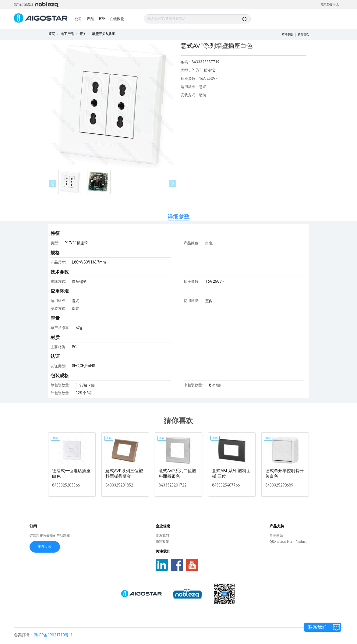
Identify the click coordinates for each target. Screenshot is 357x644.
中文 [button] (338, 5)
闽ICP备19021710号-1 (53, 635)
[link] (67, 34)
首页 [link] (51, 34)
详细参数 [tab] (178, 216)
